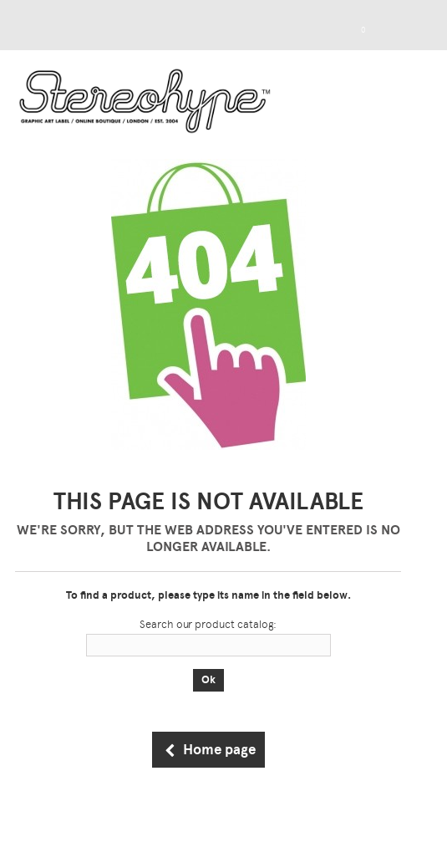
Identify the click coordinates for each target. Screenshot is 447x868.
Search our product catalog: (208, 624)
